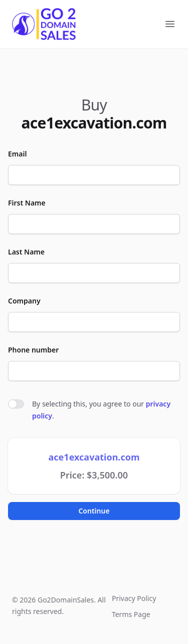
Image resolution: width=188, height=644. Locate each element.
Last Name (26, 252)
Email (17, 154)
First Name (27, 203)
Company (24, 301)
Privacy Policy (134, 598)
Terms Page (131, 614)
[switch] (16, 404)
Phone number (33, 350)
